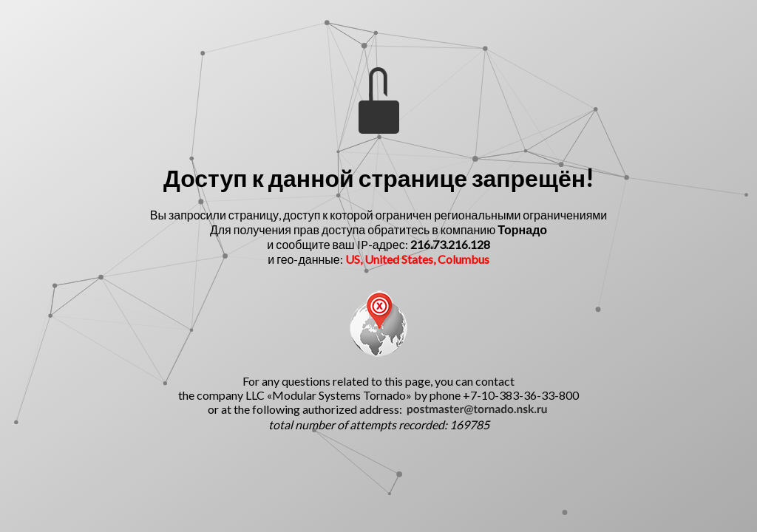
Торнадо (522, 229)
